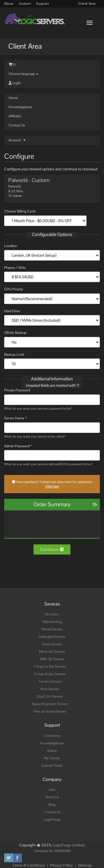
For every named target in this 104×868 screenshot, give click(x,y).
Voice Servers (52, 644)
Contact (25, 4)
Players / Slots (15, 268)
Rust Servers (50, 689)
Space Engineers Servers (50, 704)
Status (52, 751)
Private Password (17, 390)
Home (13, 98)
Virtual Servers (52, 629)
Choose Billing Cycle (20, 211)
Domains (52, 614)
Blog (52, 805)
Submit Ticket (52, 766)
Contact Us (17, 125)
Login (15, 83)
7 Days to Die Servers (50, 667)
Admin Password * (18, 446)
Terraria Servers (50, 682)
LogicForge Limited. (69, 845)
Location (11, 246)
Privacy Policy (61, 865)
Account (17, 140)
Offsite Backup (15, 333)
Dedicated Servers (52, 637)
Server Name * (15, 418)
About (9, 4)
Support (42, 4)
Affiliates (15, 116)
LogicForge (52, 820)
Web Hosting (52, 622)
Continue (52, 549)
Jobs (52, 790)
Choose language (23, 74)
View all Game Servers (50, 711)
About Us (52, 797)
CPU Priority (14, 289)
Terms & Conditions (29, 865)
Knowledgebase (20, 107)
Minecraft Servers (52, 652)
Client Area (87, 4)
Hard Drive (12, 311)
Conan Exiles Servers (50, 674)
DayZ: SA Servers (50, 697)
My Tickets (52, 758)
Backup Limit (14, 354)
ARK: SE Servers (52, 659)
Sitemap (85, 865)
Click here (52, 486)
